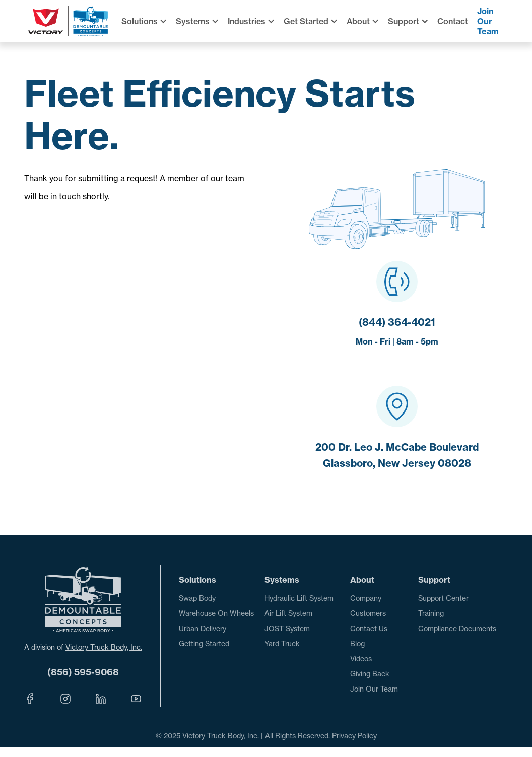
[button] (149, 21)
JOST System (287, 628)
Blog (357, 643)
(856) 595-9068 (83, 672)
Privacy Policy (354, 736)
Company (366, 598)
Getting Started (204, 643)
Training (431, 613)
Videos (361, 659)
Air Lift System (288, 613)
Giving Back (370, 674)
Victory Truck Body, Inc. (104, 647)
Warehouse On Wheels (216, 613)
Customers (368, 613)
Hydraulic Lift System (299, 598)
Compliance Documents (457, 628)
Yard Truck (282, 643)
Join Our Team (488, 21)
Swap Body (197, 598)
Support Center (443, 598)
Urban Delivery (203, 628)
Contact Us (369, 628)
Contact (453, 21)
